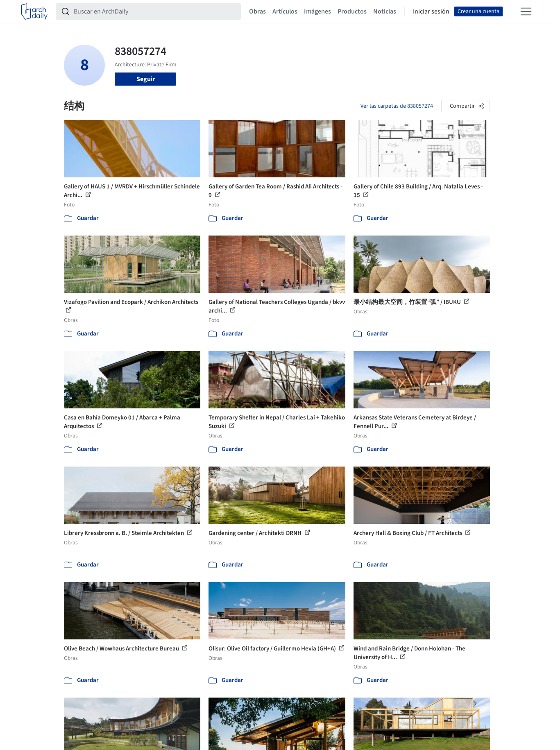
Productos (352, 11)
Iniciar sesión (431, 11)
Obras (257, 11)
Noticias (385, 11)
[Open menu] (526, 11)
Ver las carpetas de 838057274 (397, 106)
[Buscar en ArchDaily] (155, 11)
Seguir (146, 79)
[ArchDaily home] (34, 11)
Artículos (285, 11)
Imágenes (317, 11)
